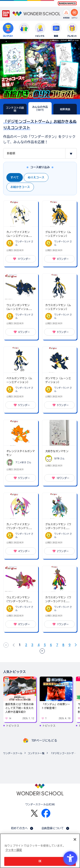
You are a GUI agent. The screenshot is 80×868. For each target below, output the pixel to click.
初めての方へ (19, 828)
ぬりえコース (36, 177)
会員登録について (53, 828)
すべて (15, 177)
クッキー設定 (14, 850)
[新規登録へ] (66, 12)
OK (40, 861)
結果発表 (65, 109)
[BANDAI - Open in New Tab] (6, 14)
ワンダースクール (13, 753)
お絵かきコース (20, 187)
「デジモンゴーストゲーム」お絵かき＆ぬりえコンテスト (64, 753)
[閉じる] (75, 839)
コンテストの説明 (15, 109)
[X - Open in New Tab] (34, 813)
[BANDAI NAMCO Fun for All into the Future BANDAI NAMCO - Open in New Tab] (67, 4)
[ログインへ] (74, 12)
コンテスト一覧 (36, 753)
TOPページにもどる (44, 741)
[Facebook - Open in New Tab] (46, 813)
